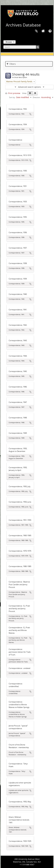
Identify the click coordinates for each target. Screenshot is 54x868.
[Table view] (35, 93)
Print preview (13, 93)
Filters (11, 64)
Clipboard (36, 31)
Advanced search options (30, 87)
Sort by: (12, 97)
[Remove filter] (34, 82)
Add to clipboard (30, 114)
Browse (9, 42)
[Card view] (30, 93)
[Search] (21, 47)
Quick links (50, 31)
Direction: (37, 97)
